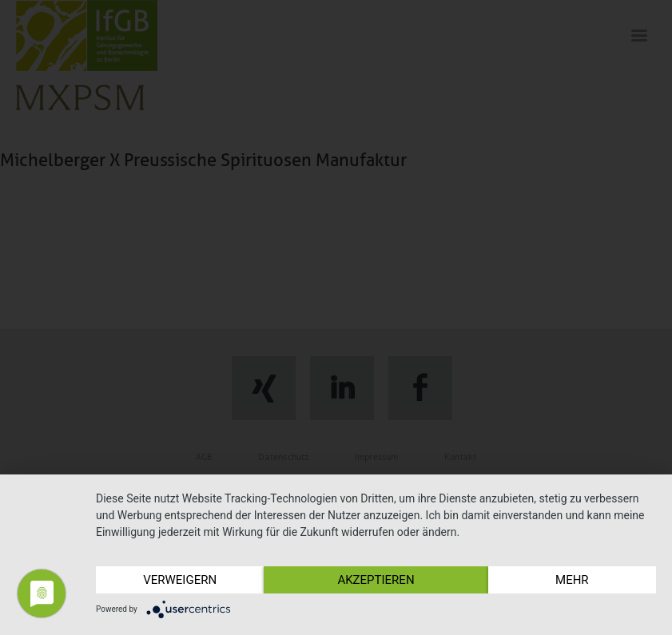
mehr (572, 580)
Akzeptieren (376, 580)
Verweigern (180, 580)
